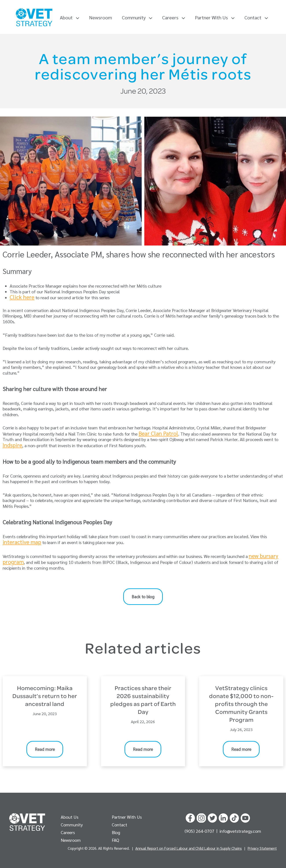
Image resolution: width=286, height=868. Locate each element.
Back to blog (143, 597)
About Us (70, 817)
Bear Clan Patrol (158, 433)
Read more (45, 749)
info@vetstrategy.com (240, 831)
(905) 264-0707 (200, 831)
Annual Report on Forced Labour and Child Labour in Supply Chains (189, 848)
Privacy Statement (262, 848)
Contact (256, 17)
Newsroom (101, 17)
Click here (22, 297)
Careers (174, 17)
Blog (116, 832)
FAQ (115, 840)
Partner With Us (215, 17)
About (70, 17)
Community (137, 17)
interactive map (22, 542)
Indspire (12, 445)
